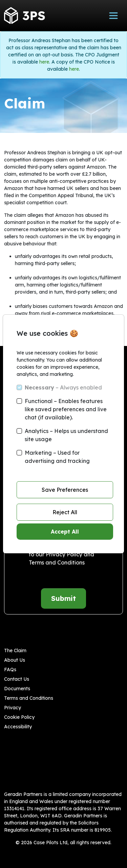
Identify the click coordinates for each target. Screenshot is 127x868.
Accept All (65, 532)
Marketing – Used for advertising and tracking (57, 457)
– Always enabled (63, 387)
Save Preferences (65, 490)
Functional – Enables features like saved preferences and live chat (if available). (66, 409)
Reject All (65, 512)
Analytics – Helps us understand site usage (66, 435)
